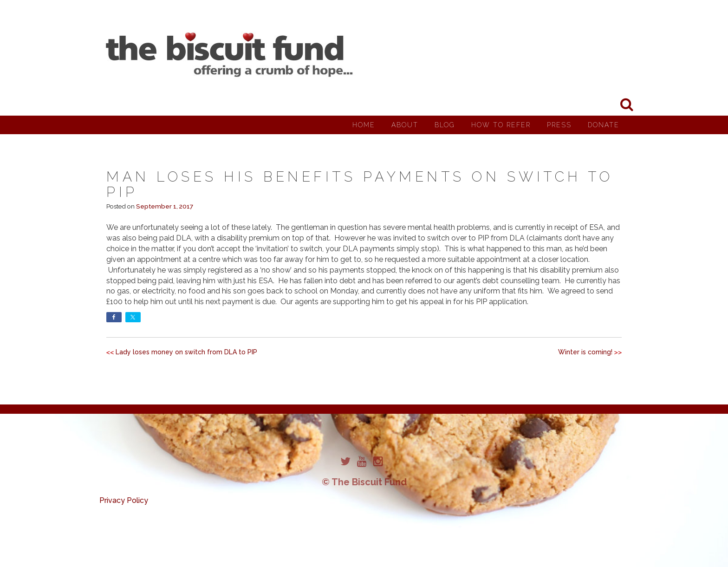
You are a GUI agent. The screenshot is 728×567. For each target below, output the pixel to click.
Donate (604, 125)
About (405, 125)
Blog (445, 125)
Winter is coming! (585, 352)
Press (559, 125)
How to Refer (501, 125)
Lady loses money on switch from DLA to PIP (186, 352)
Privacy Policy (124, 500)
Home (364, 125)
